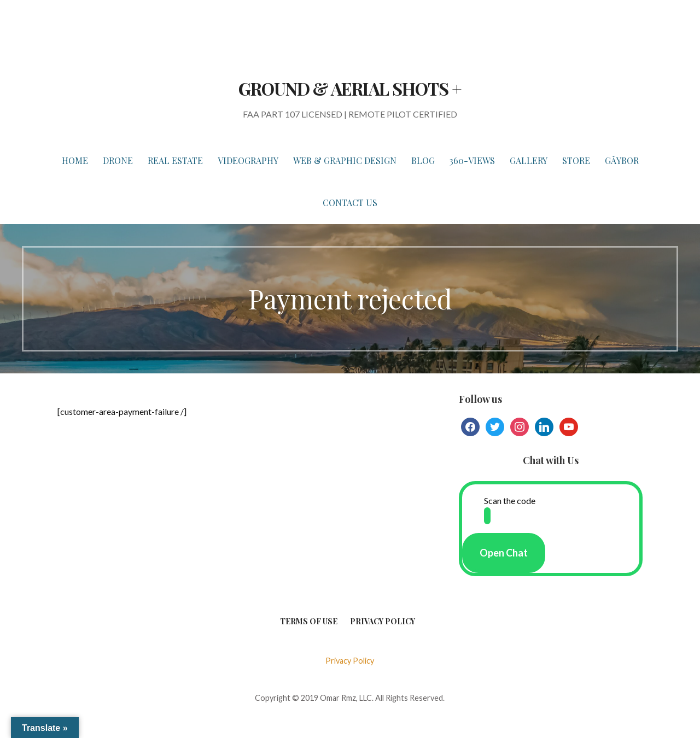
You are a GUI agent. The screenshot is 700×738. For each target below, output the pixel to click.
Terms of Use (309, 621)
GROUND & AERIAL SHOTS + (350, 88)
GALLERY (529, 160)
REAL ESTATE (175, 160)
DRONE (118, 160)
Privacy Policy (383, 621)
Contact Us (350, 203)
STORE (576, 160)
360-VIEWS (472, 160)
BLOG (423, 160)
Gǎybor (622, 160)
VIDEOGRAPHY (248, 160)
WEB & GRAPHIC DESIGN (345, 160)
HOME (75, 160)
